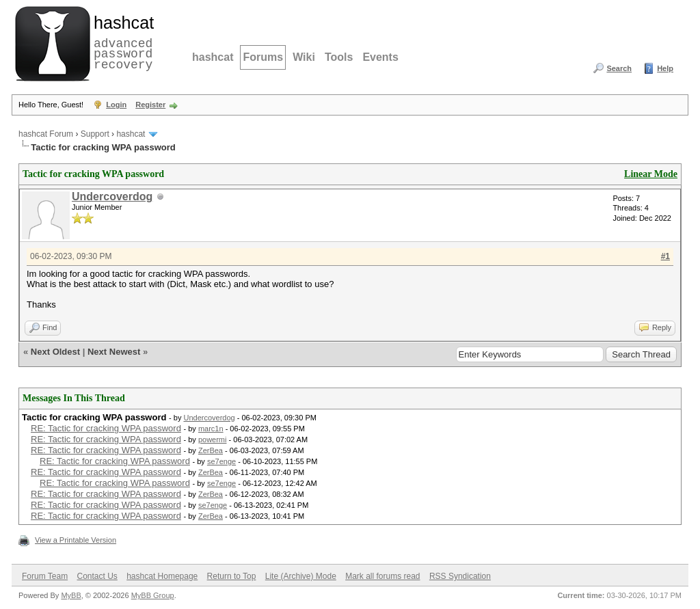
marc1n (211, 429)
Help (665, 68)
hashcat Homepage (162, 576)
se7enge (221, 461)
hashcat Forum (46, 134)
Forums (263, 57)
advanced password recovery (121, 42)
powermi (213, 439)
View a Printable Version (76, 540)
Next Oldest (55, 352)
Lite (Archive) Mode (301, 576)
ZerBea (211, 450)
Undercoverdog (112, 197)
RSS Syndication (460, 576)
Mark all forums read (382, 576)
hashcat (213, 57)
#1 (665, 256)
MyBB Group (153, 595)
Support (95, 134)
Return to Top (232, 576)
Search (619, 68)
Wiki (304, 57)
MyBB (71, 595)
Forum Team (45, 576)
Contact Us (97, 576)
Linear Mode (651, 174)
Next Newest (114, 352)
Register (150, 105)
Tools (339, 57)
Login (116, 105)
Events (380, 57)
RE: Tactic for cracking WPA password (106, 428)
